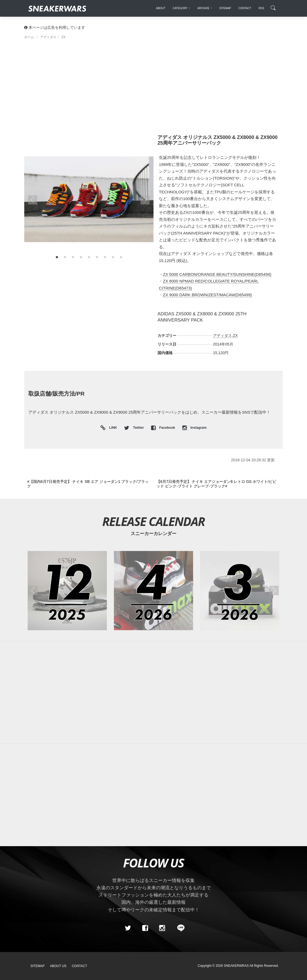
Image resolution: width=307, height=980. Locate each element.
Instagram (195, 428)
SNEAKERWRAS (236, 966)
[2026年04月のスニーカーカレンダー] (153, 590)
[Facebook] (145, 928)
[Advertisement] (153, 89)
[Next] (218, 484)
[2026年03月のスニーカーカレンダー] (240, 590)
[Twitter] (128, 928)
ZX (235, 336)
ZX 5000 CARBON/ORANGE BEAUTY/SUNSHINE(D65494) (217, 274)
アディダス (222, 336)
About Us (58, 966)
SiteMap (38, 966)
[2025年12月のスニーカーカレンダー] (67, 590)
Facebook (164, 428)
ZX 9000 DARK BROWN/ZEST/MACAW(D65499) (207, 295)
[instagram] (162, 928)
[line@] (179, 928)
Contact (79, 966)
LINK (112, 428)
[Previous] (89, 484)
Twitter (134, 428)
